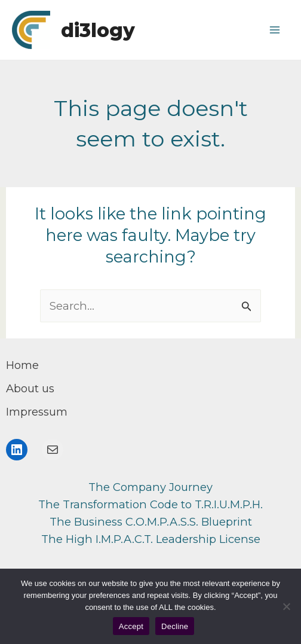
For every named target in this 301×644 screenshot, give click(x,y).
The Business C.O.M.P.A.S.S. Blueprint (151, 522)
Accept (131, 626)
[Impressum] (37, 412)
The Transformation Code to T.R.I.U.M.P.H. (150, 504)
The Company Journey (150, 487)
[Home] (22, 365)
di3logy (98, 30)
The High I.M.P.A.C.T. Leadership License (151, 539)
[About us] (30, 388)
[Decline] (286, 606)
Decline (175, 626)
